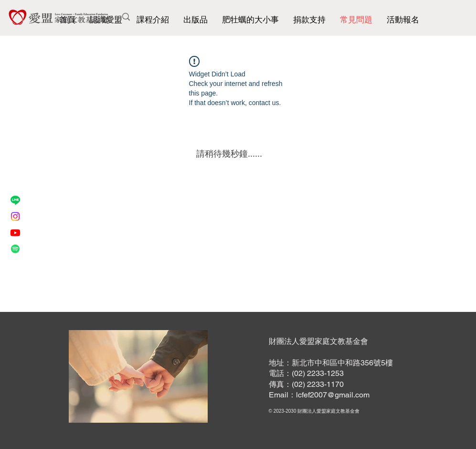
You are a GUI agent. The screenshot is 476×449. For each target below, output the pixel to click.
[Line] (15, 200)
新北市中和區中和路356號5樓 (342, 363)
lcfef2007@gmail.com (333, 395)
